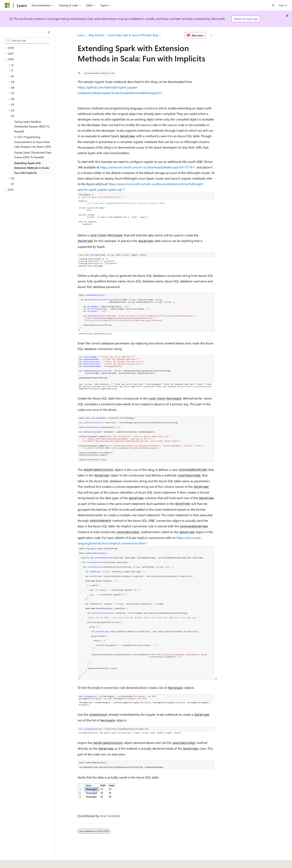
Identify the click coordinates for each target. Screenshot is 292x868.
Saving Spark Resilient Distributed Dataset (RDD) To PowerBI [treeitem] (32, 126)
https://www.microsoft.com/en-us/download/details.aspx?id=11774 (146, 167)
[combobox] (27, 41)
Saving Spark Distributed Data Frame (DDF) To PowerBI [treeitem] (33, 155)
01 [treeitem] (12, 184)
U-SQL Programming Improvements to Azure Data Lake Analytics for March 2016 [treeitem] (33, 142)
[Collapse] (49, 32)
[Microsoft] (7, 5)
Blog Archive (96, 35)
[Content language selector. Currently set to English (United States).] (23, 862)
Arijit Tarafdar (109, 816)
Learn (81, 35)
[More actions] (211, 35)
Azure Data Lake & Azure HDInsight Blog (133, 35)
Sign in (283, 5)
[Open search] (273, 5)
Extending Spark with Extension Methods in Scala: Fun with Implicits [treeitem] (32, 168)
